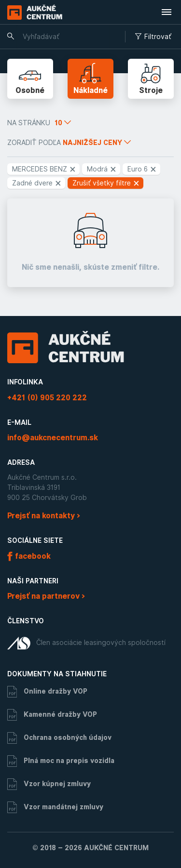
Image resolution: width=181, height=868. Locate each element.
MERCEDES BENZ (44, 169)
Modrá (102, 169)
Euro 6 (142, 169)
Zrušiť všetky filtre (106, 183)
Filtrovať (153, 37)
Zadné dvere (37, 183)
